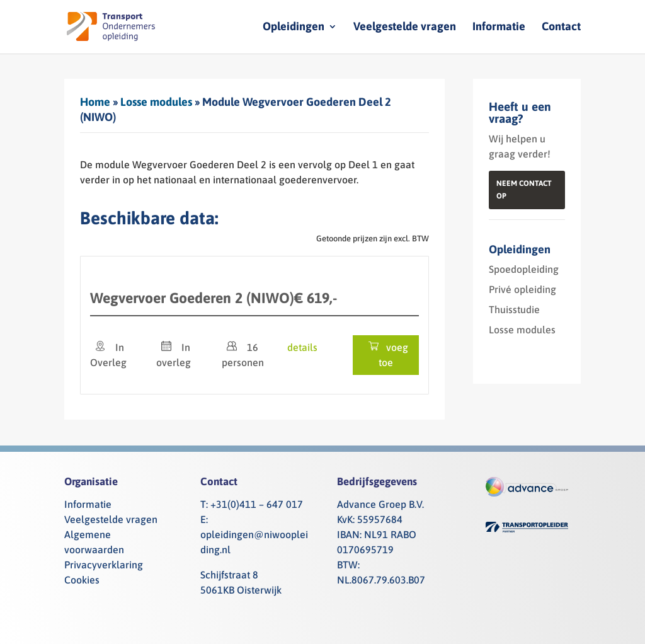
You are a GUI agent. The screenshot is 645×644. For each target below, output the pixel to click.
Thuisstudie (514, 309)
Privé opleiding (522, 289)
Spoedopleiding (524, 269)
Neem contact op (524, 190)
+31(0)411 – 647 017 (257, 504)
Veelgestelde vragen (405, 27)
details (302, 347)
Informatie (499, 27)
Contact (561, 27)
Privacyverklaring (104, 565)
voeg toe (386, 354)
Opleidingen (294, 27)
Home (95, 102)
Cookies (82, 580)
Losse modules (156, 102)
